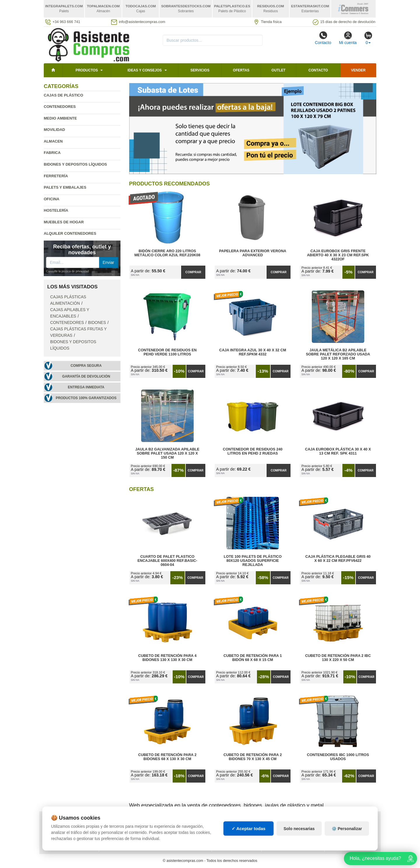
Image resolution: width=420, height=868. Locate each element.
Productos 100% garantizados (86, 398)
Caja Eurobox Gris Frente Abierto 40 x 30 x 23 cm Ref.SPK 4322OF (338, 255)
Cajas (222, 821)
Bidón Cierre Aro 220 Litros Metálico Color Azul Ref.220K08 (167, 253)
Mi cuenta (348, 38)
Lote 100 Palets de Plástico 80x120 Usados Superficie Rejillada (253, 561)
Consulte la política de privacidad (68, 271)
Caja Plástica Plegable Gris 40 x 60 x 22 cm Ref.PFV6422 (338, 559)
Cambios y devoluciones (70, 833)
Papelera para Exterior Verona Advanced (253, 253)
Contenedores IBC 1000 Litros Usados (338, 757)
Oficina (51, 199)
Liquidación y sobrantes (291, 833)
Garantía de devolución (86, 376)
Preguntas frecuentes (127, 827)
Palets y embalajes (65, 187)
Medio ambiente (60, 118)
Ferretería (56, 176)
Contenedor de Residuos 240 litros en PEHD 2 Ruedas (253, 451)
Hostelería (56, 210)
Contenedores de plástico (293, 827)
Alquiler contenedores (70, 233)
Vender (358, 70)
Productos (87, 70)
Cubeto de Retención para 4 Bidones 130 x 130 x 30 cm (167, 658)
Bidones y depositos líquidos (75, 164)
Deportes (339, 821)
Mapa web (113, 821)
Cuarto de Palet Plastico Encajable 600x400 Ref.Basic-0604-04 (167, 561)
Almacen (53, 141)
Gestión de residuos (237, 839)
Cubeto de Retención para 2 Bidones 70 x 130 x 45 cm (253, 757)
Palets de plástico (348, 833)
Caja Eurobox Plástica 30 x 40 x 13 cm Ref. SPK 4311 (338, 451)
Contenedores (60, 107)
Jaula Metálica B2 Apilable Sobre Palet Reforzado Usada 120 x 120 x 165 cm (338, 354)
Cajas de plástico (63, 95)
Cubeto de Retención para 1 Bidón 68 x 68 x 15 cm (253, 658)
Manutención (229, 833)
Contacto (323, 38)
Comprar (193, 272)
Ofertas (241, 70)
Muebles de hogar (64, 222)
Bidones (97, 323)
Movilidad (54, 130)
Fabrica (52, 153)
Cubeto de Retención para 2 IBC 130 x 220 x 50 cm (338, 658)
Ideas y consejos (145, 70)
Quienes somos (61, 845)
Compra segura (86, 366)
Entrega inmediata (86, 387)
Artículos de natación (352, 827)
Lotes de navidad (283, 839)
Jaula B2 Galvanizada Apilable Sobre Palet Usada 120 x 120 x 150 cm (167, 453)
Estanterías (229, 827)
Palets (273, 821)
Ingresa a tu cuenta (123, 833)
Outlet (279, 70)
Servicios (200, 70)
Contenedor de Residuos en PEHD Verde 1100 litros (167, 352)
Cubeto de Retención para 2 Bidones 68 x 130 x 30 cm (167, 757)
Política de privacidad (68, 821)
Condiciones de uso (65, 827)
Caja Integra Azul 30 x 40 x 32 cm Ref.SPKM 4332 (253, 352)
